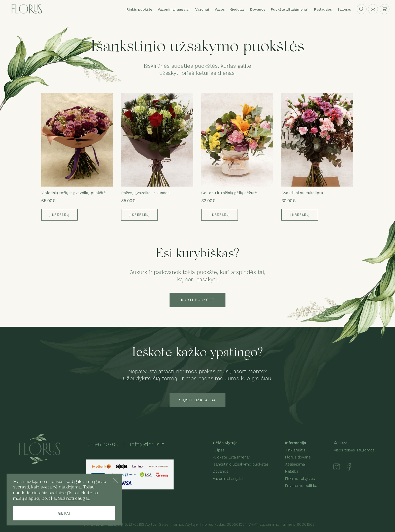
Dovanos (221, 471)
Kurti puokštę (198, 300)
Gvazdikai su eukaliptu (302, 193)
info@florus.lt (147, 444)
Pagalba (292, 471)
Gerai (64, 513)
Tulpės (219, 450)
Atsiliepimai (295, 464)
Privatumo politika (301, 486)
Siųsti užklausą (197, 400)
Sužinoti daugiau (74, 498)
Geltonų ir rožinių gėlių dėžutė (229, 193)
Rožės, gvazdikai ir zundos (145, 193)
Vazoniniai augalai (174, 9)
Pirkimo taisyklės (300, 479)
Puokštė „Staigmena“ (231, 457)
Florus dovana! (298, 457)
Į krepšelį (59, 215)
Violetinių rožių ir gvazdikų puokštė (74, 193)
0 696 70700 (102, 444)
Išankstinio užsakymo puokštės (241, 464)
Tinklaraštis (295, 450)
